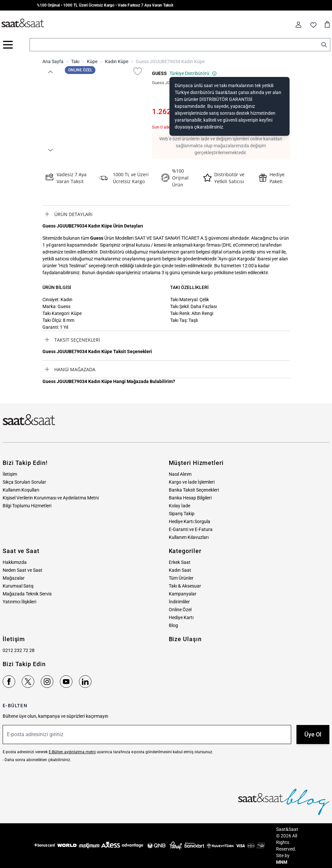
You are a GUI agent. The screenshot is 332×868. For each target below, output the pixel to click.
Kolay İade (179, 506)
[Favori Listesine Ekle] (138, 71)
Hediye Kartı (181, 617)
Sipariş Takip (182, 514)
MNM (282, 862)
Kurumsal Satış (18, 586)
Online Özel (180, 610)
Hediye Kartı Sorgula (190, 521)
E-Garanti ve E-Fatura (191, 529)
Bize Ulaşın (185, 639)
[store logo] (23, 23)
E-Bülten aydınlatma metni (72, 752)
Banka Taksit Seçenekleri (194, 490)
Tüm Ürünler (181, 578)
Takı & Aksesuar (185, 586)
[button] (50, 72)
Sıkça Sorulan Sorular (24, 482)
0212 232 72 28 (19, 650)
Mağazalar (14, 578)
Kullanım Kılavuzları (189, 537)
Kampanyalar (183, 594)
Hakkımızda (15, 562)
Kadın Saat (180, 570)
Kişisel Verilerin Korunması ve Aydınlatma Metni (51, 498)
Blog (173, 625)
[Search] (324, 45)
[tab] (166, 214)
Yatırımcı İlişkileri (19, 602)
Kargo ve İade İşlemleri (192, 482)
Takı (75, 61)
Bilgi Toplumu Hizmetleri (27, 506)
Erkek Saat (180, 562)
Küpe (92, 61)
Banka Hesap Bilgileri (190, 498)
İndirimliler (179, 602)
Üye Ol (313, 734)
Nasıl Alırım (180, 474)
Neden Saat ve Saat (23, 570)
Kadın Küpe (117, 61)
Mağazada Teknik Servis (27, 594)
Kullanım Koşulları (21, 490)
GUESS (159, 73)
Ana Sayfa (53, 61)
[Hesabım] (298, 25)
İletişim (10, 474)
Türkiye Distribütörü (193, 73)
